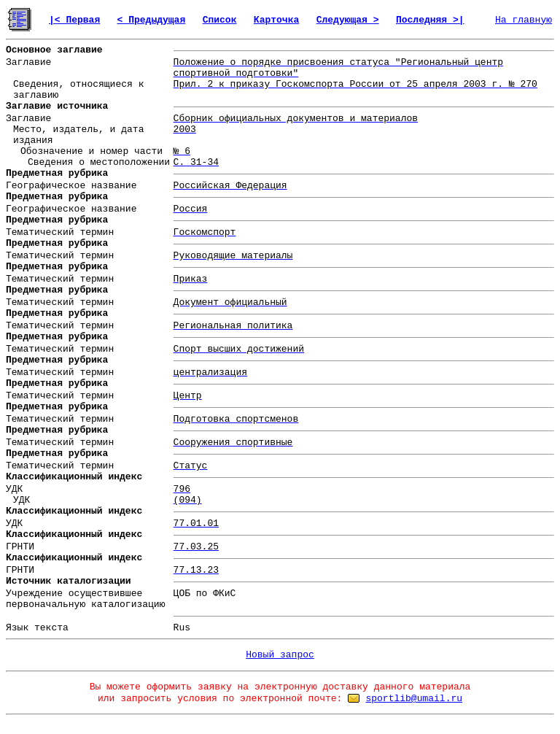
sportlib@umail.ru (414, 699)
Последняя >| (430, 20)
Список (220, 20)
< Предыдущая (152, 20)
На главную (524, 20)
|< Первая (74, 20)
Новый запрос (280, 655)
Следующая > (348, 20)
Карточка (276, 20)
